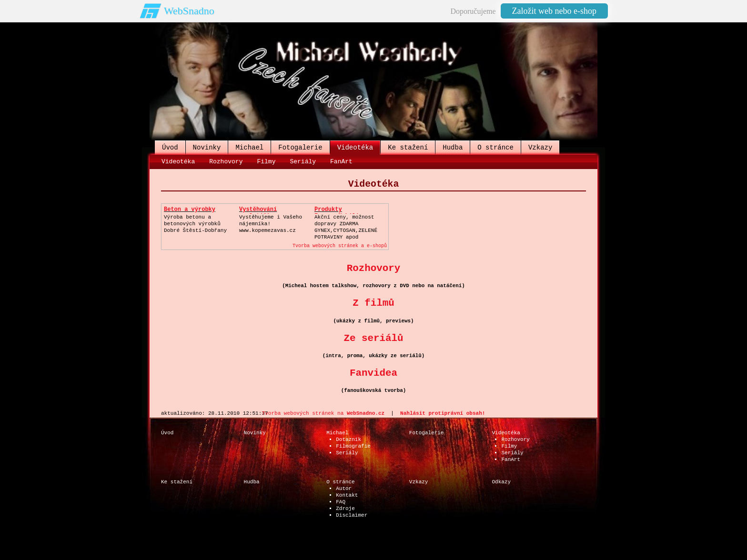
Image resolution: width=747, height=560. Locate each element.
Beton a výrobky (190, 210)
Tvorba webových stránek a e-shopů (340, 246)
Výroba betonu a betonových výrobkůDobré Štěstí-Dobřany (195, 224)
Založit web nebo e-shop (554, 11)
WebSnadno (189, 11)
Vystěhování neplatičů (258, 213)
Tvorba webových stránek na (323, 413)
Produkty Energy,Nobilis (338, 213)
